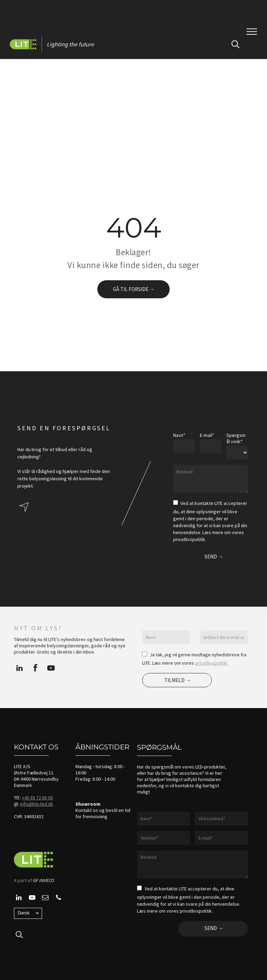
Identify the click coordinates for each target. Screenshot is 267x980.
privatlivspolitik (211, 663)
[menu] (252, 32)
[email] (45, 899)
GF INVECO (44, 880)
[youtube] (51, 669)
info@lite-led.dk (37, 804)
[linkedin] (19, 669)
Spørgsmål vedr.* (236, 438)
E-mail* (207, 435)
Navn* (179, 435)
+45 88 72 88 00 (37, 798)
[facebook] (35, 669)
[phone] (58, 899)
